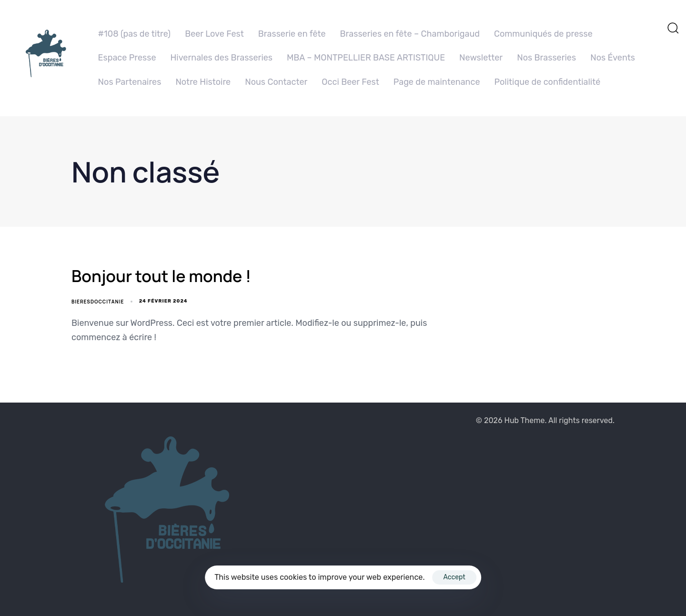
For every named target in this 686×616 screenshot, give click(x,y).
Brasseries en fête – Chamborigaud (410, 34)
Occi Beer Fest (350, 82)
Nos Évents (613, 58)
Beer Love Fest (214, 34)
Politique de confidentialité (548, 82)
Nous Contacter (276, 82)
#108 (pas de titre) (135, 34)
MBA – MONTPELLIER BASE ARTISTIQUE (366, 58)
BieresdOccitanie (98, 302)
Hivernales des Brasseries (221, 58)
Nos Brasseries (546, 58)
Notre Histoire (203, 82)
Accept (454, 577)
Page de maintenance (437, 82)
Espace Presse (127, 58)
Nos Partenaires (130, 82)
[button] (673, 28)
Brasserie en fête (292, 34)
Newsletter (481, 58)
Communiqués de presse (543, 34)
